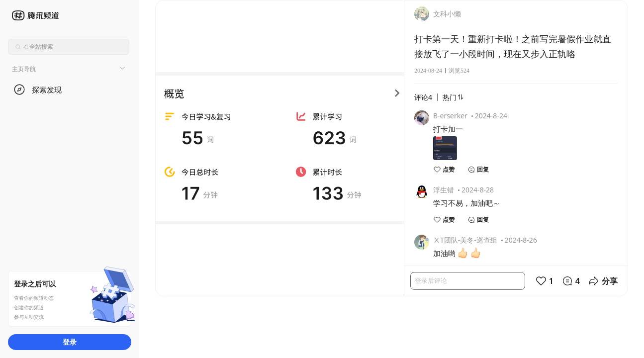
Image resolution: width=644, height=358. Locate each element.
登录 (70, 342)
